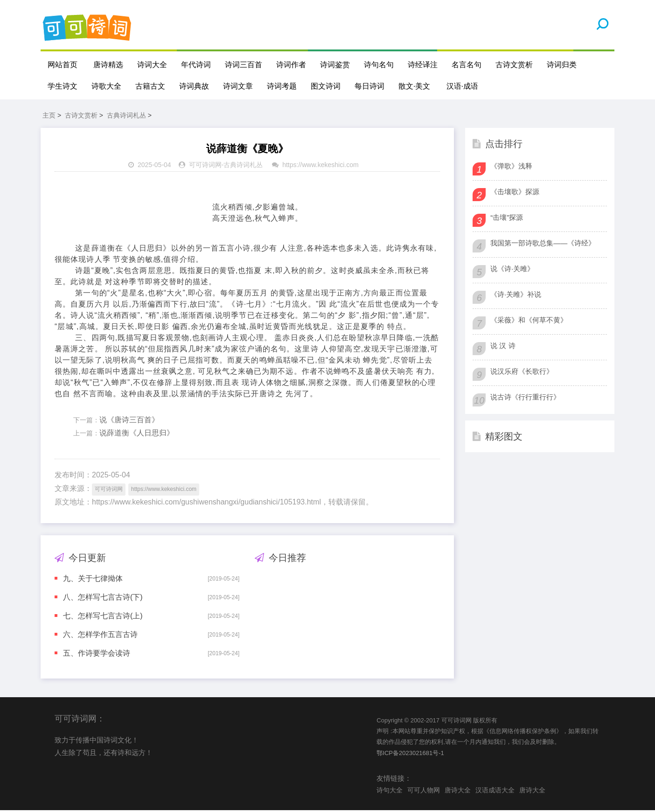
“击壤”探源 (507, 219)
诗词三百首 (244, 65)
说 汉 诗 (503, 347)
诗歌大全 (106, 86)
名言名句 (467, 65)
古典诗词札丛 (126, 117)
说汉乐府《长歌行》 (522, 373)
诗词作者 (291, 65)
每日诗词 (369, 86)
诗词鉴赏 (335, 65)
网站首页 (63, 65)
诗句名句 (379, 65)
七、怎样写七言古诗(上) (103, 617)
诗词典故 (194, 86)
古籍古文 (150, 86)
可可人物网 (424, 791)
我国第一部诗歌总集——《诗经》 (543, 244)
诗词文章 (238, 86)
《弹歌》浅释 (511, 167)
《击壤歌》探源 (515, 193)
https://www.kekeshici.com (320, 167)
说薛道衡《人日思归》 (137, 435)
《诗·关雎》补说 (516, 296)
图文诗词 (326, 86)
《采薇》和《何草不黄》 (529, 321)
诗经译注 (423, 65)
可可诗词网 (205, 167)
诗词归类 (562, 65)
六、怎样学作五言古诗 (100, 636)
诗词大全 (152, 65)
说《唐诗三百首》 (129, 421)
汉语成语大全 (495, 791)
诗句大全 (390, 791)
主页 (49, 117)
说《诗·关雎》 (512, 270)
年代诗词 (196, 65)
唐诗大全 (458, 791)
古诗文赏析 (514, 65)
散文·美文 (414, 86)
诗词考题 (282, 86)
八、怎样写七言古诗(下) (103, 598)
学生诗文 (63, 86)
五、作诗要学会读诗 (97, 654)
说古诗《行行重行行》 (525, 398)
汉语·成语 (462, 86)
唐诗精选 (108, 65)
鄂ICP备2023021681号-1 (410, 754)
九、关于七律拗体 (93, 580)
